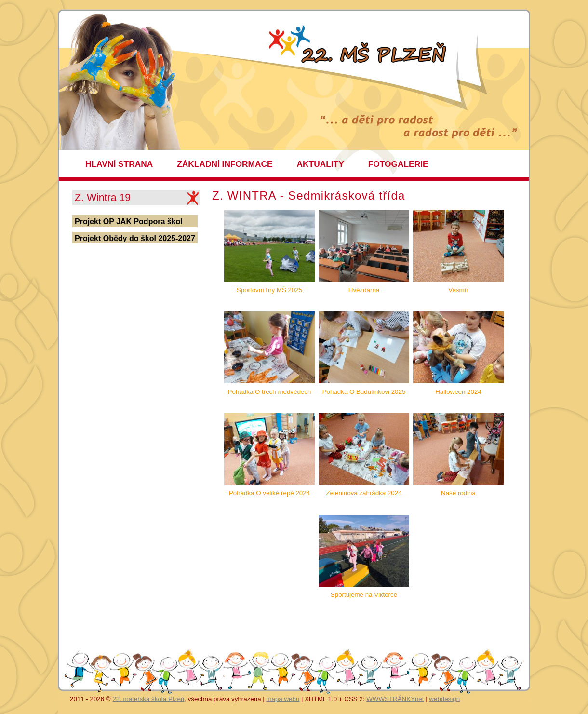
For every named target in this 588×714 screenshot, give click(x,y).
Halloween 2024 (458, 392)
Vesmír (458, 290)
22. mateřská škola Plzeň (148, 699)
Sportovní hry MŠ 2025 (269, 290)
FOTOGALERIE (398, 164)
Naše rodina (458, 493)
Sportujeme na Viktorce (364, 595)
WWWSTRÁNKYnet (395, 699)
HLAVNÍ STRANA (119, 164)
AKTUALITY (321, 164)
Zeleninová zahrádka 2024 (364, 493)
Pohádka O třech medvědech (270, 392)
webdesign (444, 699)
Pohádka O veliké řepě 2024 (269, 493)
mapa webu (283, 699)
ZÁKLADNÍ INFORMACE (225, 164)
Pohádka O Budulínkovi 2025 (364, 392)
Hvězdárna (364, 290)
